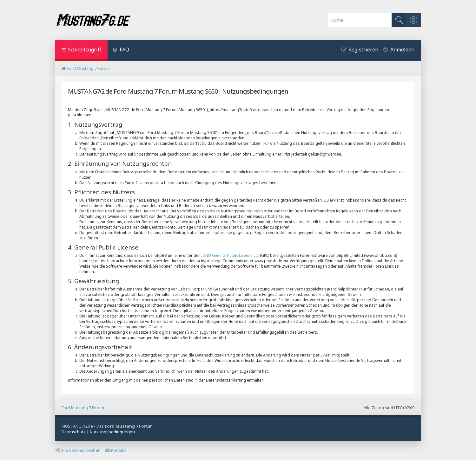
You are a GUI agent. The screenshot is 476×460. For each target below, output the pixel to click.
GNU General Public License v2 (230, 255)
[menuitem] (121, 50)
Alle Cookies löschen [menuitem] (78, 450)
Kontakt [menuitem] (116, 450)
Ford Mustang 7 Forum (83, 408)
